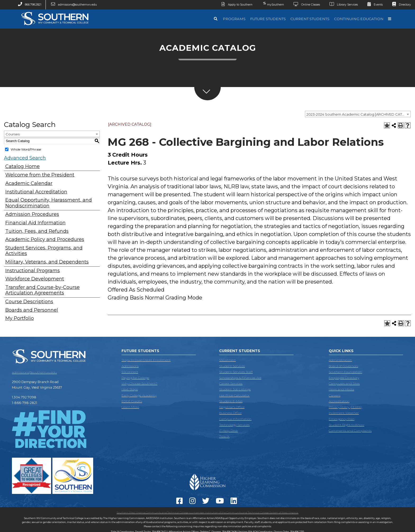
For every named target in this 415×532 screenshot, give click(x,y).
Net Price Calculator (234, 395)
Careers (335, 395)
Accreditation (339, 401)
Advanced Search (25, 158)
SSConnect (130, 372)
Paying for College (135, 378)
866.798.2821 (28, 5)
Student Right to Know (346, 425)
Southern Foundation (345, 372)
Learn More (130, 407)
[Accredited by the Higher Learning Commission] (207, 492)
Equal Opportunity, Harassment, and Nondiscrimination (49, 203)
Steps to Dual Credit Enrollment (146, 360)
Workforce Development (35, 279)
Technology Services (234, 425)
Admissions (130, 366)
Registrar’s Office (232, 407)
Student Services (232, 366)
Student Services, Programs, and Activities (44, 251)
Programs (234, 19)
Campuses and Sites (344, 383)
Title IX (224, 436)
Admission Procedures (32, 214)
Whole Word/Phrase (26, 149)
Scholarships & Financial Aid (240, 378)
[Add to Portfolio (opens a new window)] (387, 125)
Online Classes (305, 5)
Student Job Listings (235, 389)
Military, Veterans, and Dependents (47, 262)
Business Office (230, 413)
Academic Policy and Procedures (45, 240)
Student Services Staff (236, 372)
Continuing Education (359, 19)
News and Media (341, 389)
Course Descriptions (29, 302)
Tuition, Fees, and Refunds (37, 231)
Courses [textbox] (13, 134)
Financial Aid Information (35, 223)
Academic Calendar (29, 183)
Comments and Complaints (350, 431)
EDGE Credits (132, 401)
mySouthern (273, 3)
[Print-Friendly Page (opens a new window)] (401, 125)
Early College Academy (139, 395)
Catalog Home (22, 167)
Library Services (342, 5)
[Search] (216, 19)
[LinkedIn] (235, 502)
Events (373, 5)
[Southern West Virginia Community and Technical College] (55, 26)
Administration (340, 360)
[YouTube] (221, 502)
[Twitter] (207, 502)
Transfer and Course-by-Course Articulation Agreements (42, 290)
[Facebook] (180, 502)
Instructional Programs (33, 271)
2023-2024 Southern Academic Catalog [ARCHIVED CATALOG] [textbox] (358, 114)
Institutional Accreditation (36, 192)
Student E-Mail (231, 401)
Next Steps (130, 389)
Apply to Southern (235, 5)
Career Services (231, 383)
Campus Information (235, 419)
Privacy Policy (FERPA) (345, 407)
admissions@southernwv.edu (72, 5)
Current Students (310, 19)
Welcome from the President (40, 175)
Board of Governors (343, 366)
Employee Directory (344, 378)
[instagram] (193, 502)
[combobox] (358, 114)
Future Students (268, 19)
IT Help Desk (229, 431)
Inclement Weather (344, 413)
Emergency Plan (342, 419)
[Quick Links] (390, 19)
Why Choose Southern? (139, 383)
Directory (400, 5)
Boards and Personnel (32, 310)
